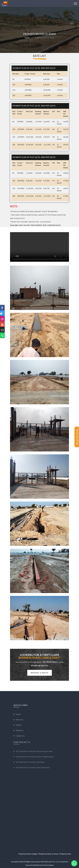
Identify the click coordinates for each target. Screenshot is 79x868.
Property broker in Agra (34, 854)
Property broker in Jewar (55, 854)
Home (27, 38)
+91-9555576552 (49, 662)
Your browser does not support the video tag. (39, 247)
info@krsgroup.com (39, 665)
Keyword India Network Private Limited (39, 865)
